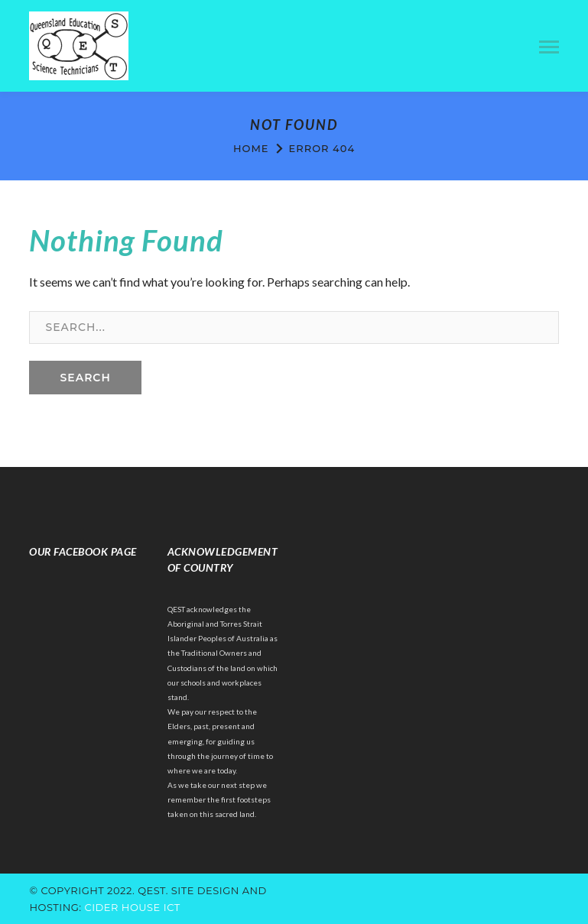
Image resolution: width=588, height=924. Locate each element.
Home (251, 148)
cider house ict (132, 907)
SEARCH (85, 378)
